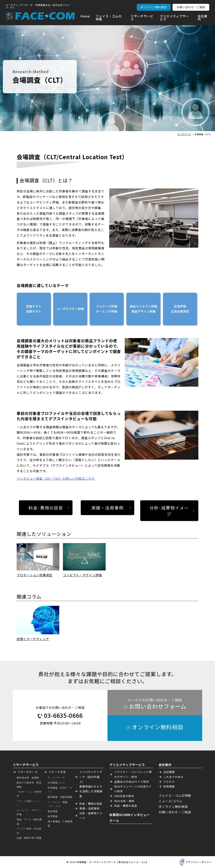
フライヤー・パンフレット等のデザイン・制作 (133, 774)
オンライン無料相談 (154, 7)
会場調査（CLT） (57, 782)
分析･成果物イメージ (169, 511)
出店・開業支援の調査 (29, 838)
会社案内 (202, 18)
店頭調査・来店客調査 (60, 797)
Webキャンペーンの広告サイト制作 (133, 789)
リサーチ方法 (57, 772)
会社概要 (169, 772)
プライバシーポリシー (199, 862)
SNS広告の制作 (124, 796)
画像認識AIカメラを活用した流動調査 (91, 791)
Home (85, 16)
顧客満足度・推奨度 (28, 778)
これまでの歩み (173, 777)
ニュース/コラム (171, 801)
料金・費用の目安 (91, 804)
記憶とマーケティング (33, 639)
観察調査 (53, 816)
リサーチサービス (142, 18)
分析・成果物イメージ (91, 816)
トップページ (184, 134)
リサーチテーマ (28, 772)
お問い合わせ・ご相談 (191, 7)
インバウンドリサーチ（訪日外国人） (91, 777)
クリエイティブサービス (174, 18)
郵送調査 (53, 811)
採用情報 (169, 786)
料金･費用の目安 (46, 508)
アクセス (169, 782)
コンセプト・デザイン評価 (82, 575)
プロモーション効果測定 (35, 575)
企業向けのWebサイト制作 (132, 782)
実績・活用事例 (107, 508)
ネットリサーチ (56, 778)
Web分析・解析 (124, 801)
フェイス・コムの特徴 (109, 18)
